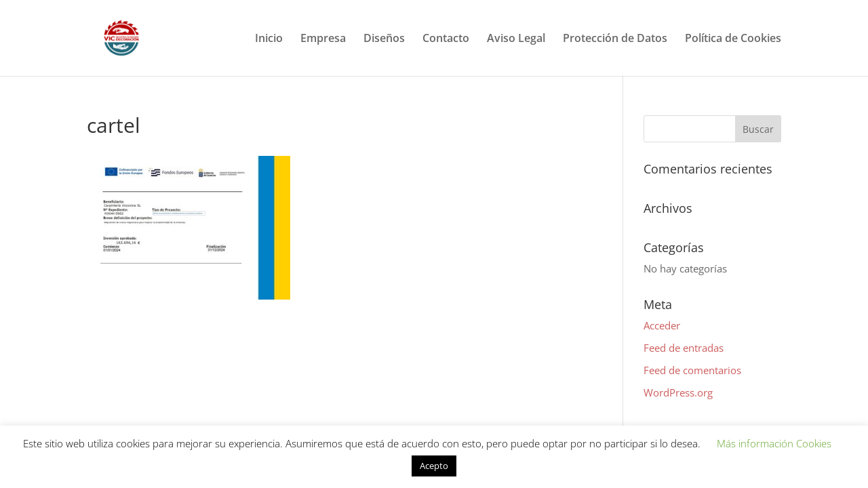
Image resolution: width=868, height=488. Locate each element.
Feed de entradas (684, 348)
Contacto (446, 39)
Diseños (384, 39)
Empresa (323, 39)
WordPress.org (678, 392)
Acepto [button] (434, 466)
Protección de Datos (615, 39)
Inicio (269, 39)
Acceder (662, 325)
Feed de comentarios (692, 370)
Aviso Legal (516, 39)
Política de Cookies (733, 39)
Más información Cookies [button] (774, 443)
